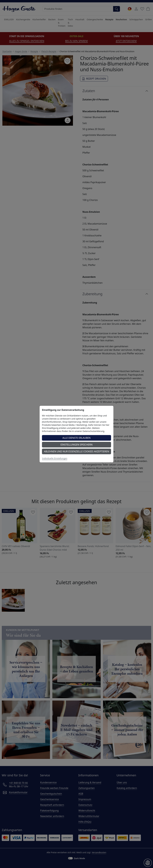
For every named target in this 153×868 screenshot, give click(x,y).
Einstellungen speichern (76, 445)
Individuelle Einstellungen (55, 458)
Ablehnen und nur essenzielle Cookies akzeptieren (76, 451)
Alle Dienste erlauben (76, 438)
